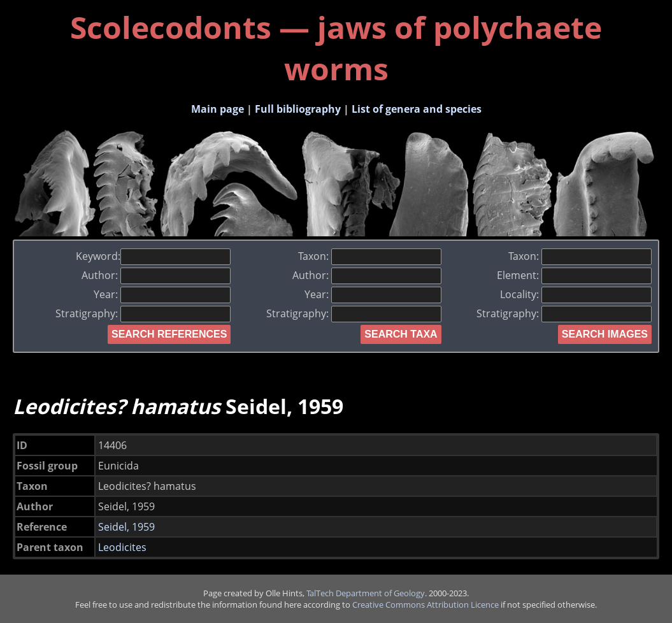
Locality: (576, 294)
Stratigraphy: (143, 313)
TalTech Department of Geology (366, 593)
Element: (574, 275)
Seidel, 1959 (126, 527)
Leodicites (122, 547)
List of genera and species (417, 109)
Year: (162, 294)
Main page (218, 109)
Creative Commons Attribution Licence (425, 605)
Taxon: (370, 256)
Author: (156, 275)
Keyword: (153, 256)
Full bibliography (298, 109)
